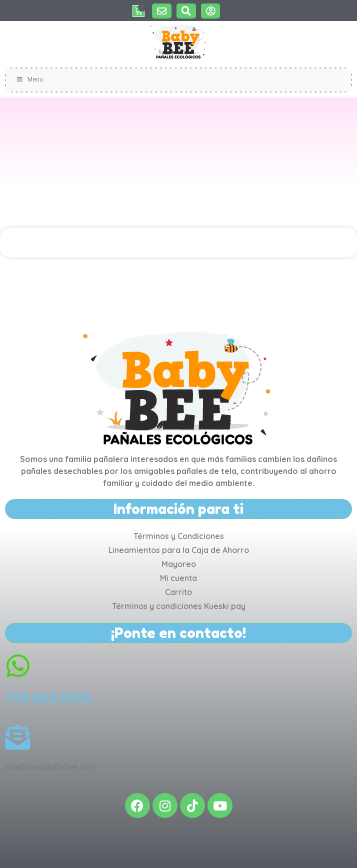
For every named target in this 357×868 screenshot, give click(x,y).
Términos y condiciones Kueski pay (179, 606)
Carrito (178, 592)
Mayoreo (179, 564)
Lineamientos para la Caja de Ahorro (179, 550)
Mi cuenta (178, 578)
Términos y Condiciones (179, 536)
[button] (162, 11)
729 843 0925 (48, 698)
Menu (29, 79)
